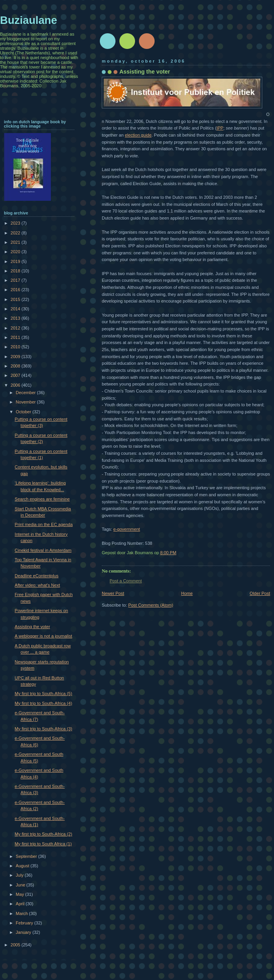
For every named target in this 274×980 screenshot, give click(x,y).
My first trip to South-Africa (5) (44, 694)
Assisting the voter (32, 627)
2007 (16, 375)
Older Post (260, 593)
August (23, 866)
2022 (16, 233)
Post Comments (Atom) (151, 605)
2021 (16, 242)
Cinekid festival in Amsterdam (43, 550)
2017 (16, 280)
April (21, 904)
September (27, 856)
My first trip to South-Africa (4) (44, 703)
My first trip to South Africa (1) (43, 844)
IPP (220, 128)
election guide (138, 135)
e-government (126, 529)
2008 (16, 366)
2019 (16, 261)
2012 (16, 328)
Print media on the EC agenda (44, 524)
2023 (16, 223)
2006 (16, 385)
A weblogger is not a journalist (44, 636)
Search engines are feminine (42, 499)
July (20, 875)
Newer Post (113, 593)
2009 (16, 357)
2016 (16, 290)
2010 (16, 347)
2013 (16, 318)
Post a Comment (126, 581)
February (25, 923)
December (26, 393)
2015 (16, 299)
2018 (16, 271)
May (20, 894)
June (21, 885)
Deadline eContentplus (37, 576)
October (24, 412)
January (24, 932)
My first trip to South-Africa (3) (44, 729)
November (26, 402)
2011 (16, 337)
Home (187, 593)
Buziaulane (29, 20)
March (22, 913)
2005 (16, 945)
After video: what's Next (38, 585)
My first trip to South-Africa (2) (44, 834)
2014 (16, 309)
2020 (16, 252)
